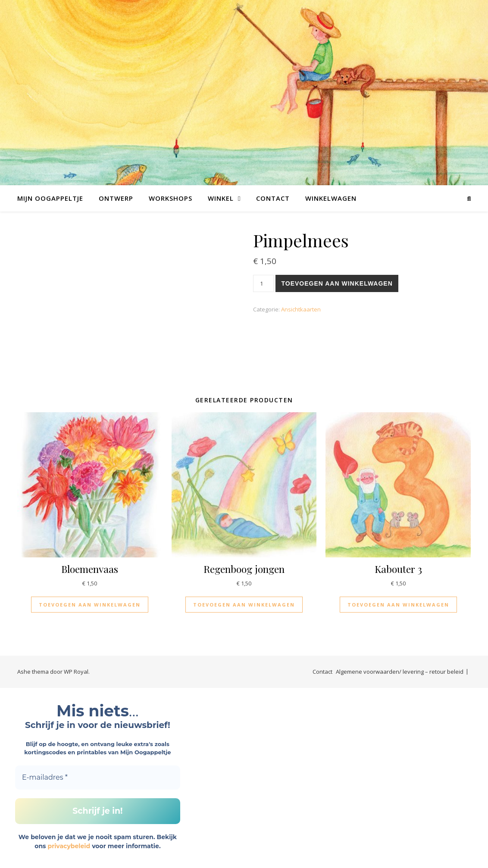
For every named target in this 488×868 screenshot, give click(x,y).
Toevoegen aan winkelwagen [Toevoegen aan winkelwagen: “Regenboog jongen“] (244, 605)
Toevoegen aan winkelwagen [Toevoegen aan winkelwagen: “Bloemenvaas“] (90, 605)
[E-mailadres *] (98, 778)
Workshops (170, 198)
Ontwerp (116, 198)
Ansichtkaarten (301, 309)
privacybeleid (69, 846)
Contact (273, 198)
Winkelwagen (331, 198)
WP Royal (76, 672)
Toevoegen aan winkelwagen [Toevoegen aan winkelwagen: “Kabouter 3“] (398, 605)
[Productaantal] (263, 283)
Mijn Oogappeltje (50, 198)
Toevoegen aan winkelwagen (337, 283)
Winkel (221, 198)
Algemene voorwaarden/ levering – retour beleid (400, 672)
